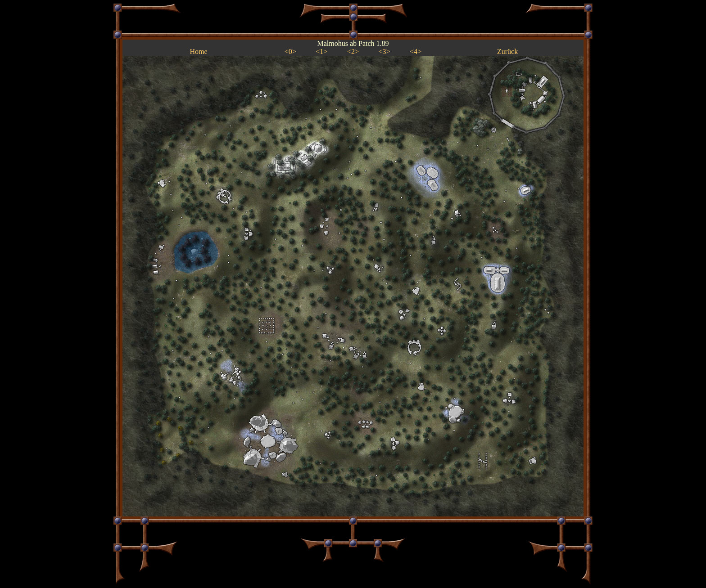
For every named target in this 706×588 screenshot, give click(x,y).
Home (198, 52)
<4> (416, 52)
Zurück (507, 52)
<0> (290, 52)
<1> (321, 52)
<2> (353, 52)
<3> (385, 52)
